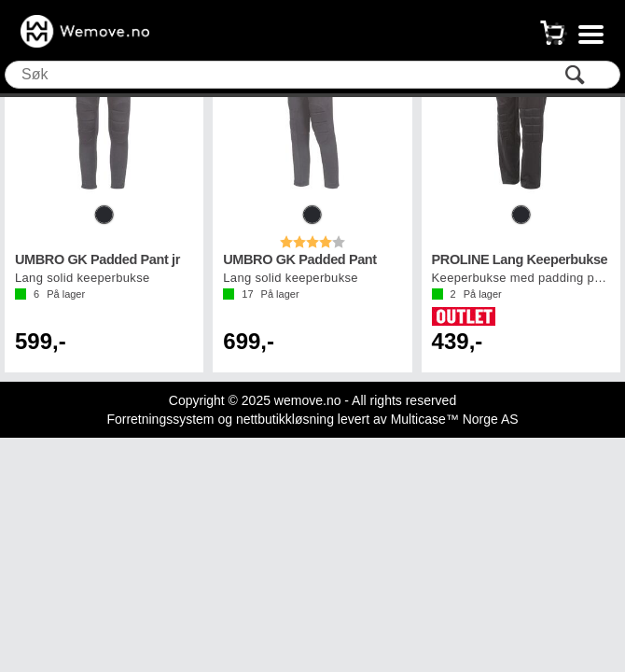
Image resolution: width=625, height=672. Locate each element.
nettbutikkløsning (285, 419)
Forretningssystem (160, 419)
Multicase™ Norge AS (455, 419)
